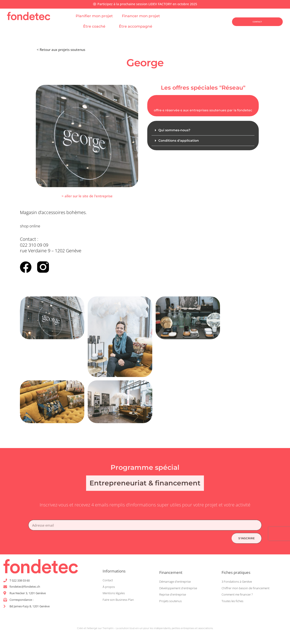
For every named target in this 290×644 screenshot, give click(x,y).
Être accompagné (138, 27)
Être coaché (97, 27)
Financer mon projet (143, 16)
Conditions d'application (179, 141)
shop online (32, 226)
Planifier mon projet (94, 16)
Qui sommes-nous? (175, 130)
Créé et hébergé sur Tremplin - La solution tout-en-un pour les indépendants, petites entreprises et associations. (145, 629)
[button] (203, 131)
